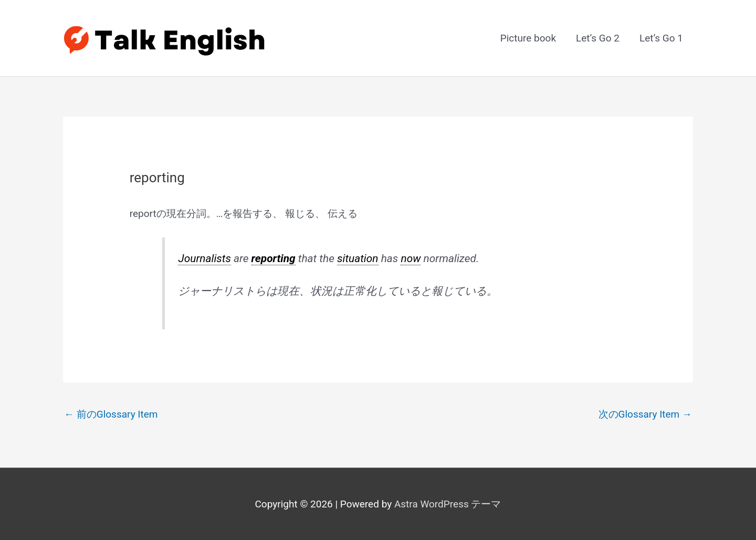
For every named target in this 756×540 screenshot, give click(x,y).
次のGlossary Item (645, 414)
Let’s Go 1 (661, 38)
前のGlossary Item (111, 414)
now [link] (411, 258)
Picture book (528, 38)
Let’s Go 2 (598, 38)
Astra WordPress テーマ (448, 504)
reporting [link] (274, 258)
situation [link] (358, 258)
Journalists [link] (204, 258)
